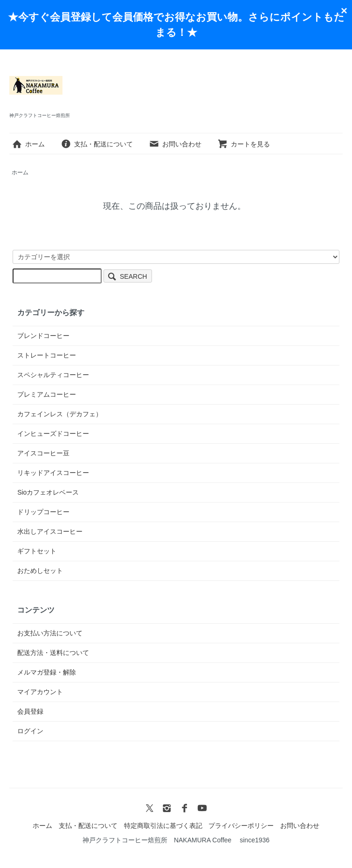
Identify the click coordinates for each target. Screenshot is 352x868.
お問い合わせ (175, 144)
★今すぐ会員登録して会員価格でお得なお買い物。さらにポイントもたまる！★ (176, 25)
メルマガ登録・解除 (47, 672)
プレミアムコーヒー (47, 394)
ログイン (30, 731)
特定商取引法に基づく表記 (163, 826)
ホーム (28, 144)
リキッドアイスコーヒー (53, 473)
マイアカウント (40, 692)
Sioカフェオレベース (48, 492)
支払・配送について (97, 144)
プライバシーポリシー (241, 826)
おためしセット (40, 571)
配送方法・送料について (53, 653)
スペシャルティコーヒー (53, 375)
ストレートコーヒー (47, 355)
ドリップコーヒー (43, 512)
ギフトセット (37, 551)
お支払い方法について (50, 633)
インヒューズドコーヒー (53, 434)
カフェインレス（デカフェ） (60, 414)
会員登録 (30, 711)
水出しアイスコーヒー (50, 531)
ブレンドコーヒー (43, 336)
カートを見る (244, 144)
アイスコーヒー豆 (43, 453)
